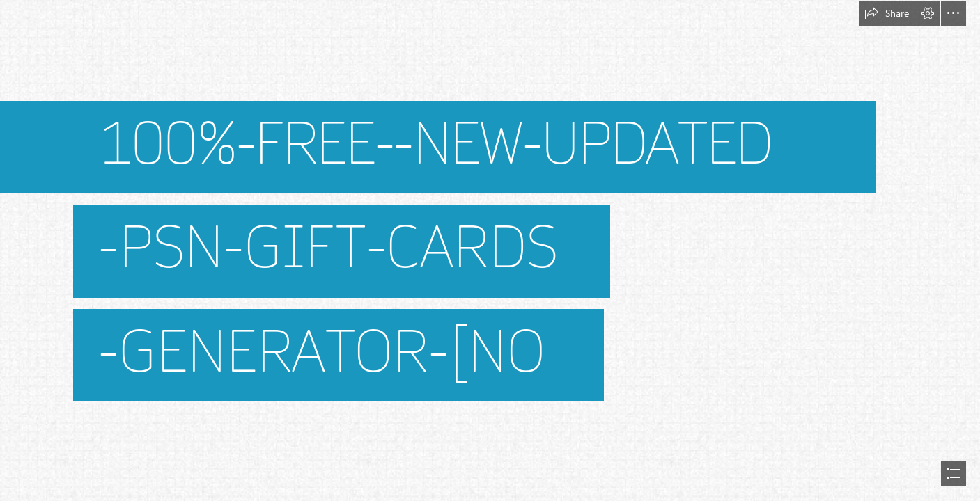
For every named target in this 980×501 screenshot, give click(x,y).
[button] (887, 13)
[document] (490, 250)
